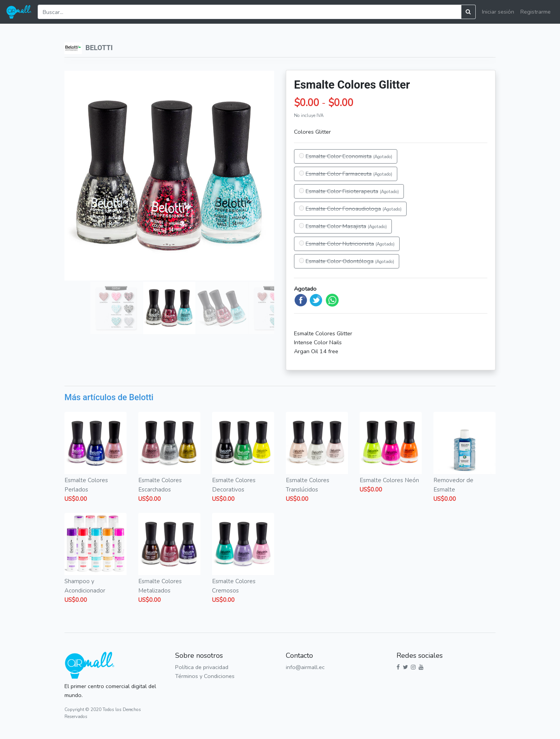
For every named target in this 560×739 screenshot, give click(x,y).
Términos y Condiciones (205, 676)
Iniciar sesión (498, 12)
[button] (74, 176)
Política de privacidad (202, 667)
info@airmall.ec (305, 667)
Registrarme (536, 12)
